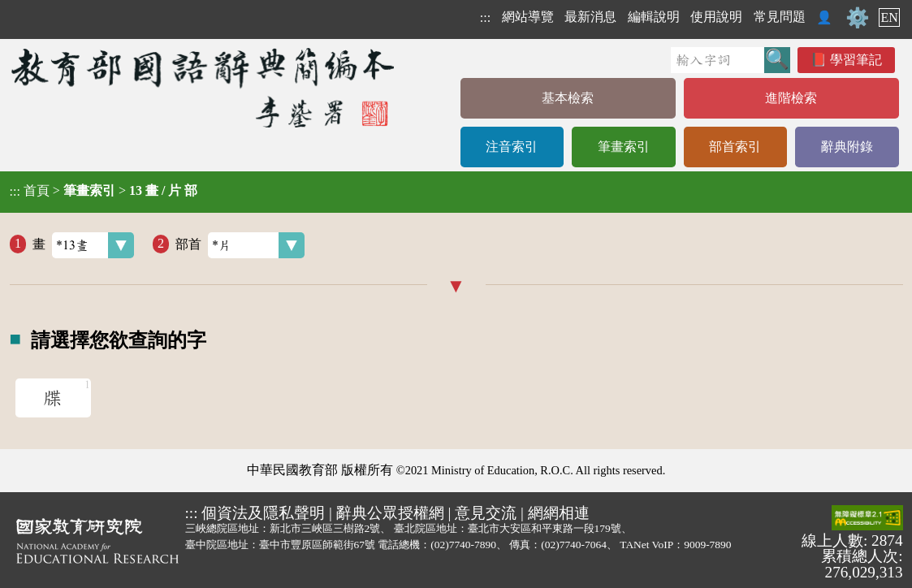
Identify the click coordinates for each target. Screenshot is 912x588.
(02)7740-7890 (463, 545)
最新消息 (590, 17)
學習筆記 (856, 60)
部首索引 (735, 147)
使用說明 (716, 17)
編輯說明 (654, 17)
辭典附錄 (847, 147)
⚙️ (858, 18)
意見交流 (486, 513)
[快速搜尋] (717, 60)
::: (485, 17)
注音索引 (512, 147)
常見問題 (780, 17)
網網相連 (559, 513)
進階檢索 (791, 98)
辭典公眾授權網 (390, 513)
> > (104, 191)
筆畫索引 (624, 147)
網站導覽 (528, 17)
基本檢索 (568, 98)
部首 (240, 245)
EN (889, 17)
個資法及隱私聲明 (263, 513)
